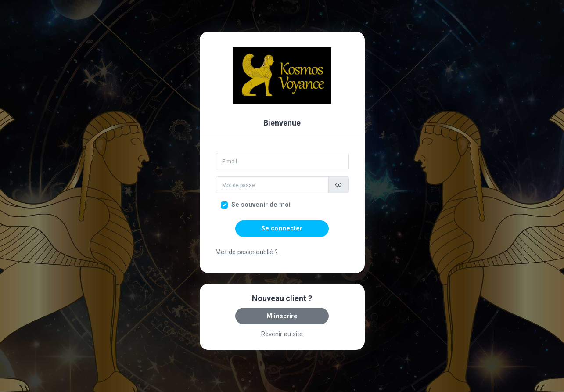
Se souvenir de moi (261, 205)
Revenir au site (282, 334)
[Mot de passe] (272, 185)
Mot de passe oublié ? (247, 252)
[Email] (282, 161)
